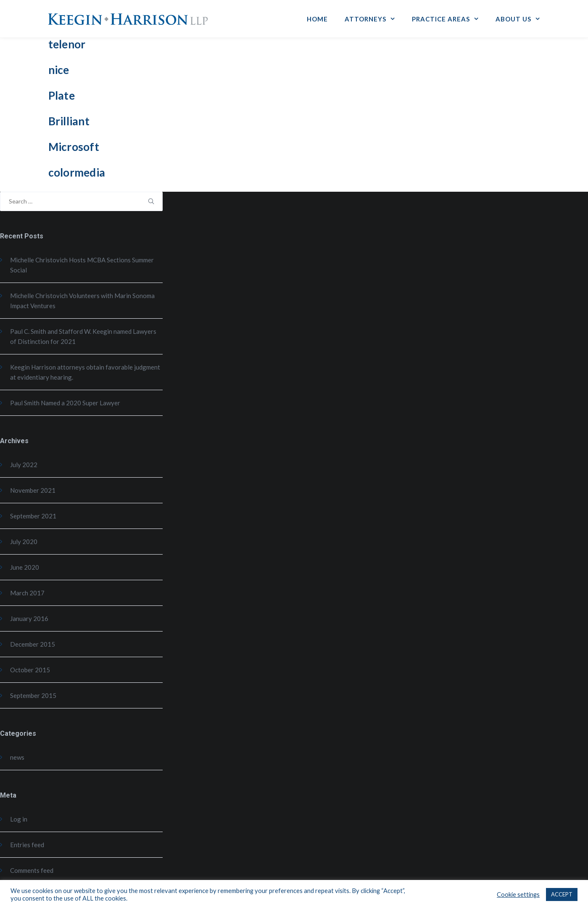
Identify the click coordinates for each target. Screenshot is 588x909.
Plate (62, 95)
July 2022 (24, 465)
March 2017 (27, 593)
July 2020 (24, 542)
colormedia (77, 172)
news (17, 757)
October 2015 (30, 670)
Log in (19, 819)
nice (59, 70)
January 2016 (29, 618)
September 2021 (33, 516)
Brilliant (69, 121)
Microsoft (74, 147)
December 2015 (33, 644)
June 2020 (25, 567)
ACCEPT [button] (562, 894)
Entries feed (27, 845)
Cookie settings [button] (518, 894)
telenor (67, 44)
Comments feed (32, 870)
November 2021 (33, 490)
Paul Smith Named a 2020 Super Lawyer (65, 403)
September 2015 (33, 695)
